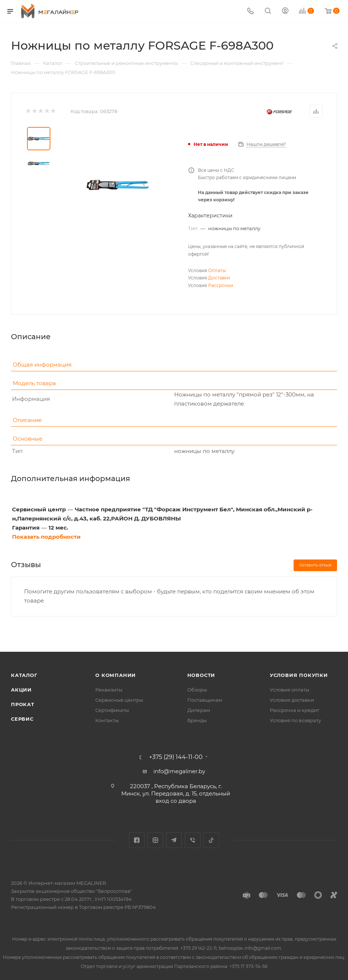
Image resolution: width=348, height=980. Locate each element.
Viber (193, 840)
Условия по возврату (295, 720)
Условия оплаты (290, 690)
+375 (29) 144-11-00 (176, 757)
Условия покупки (299, 675)
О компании (116, 675)
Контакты (107, 720)
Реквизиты (109, 690)
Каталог (24, 675)
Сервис (22, 719)
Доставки (219, 278)
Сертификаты (112, 710)
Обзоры (197, 690)
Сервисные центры (119, 700)
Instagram (155, 840)
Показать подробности (46, 537)
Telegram (174, 840)
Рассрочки (221, 285)
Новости (201, 675)
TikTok (211, 840)
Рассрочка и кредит (295, 710)
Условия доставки (292, 700)
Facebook (137, 840)
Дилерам (199, 710)
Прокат (23, 704)
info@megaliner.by (179, 771)
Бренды (197, 720)
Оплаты (217, 270)
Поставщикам (205, 700)
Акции (21, 690)
